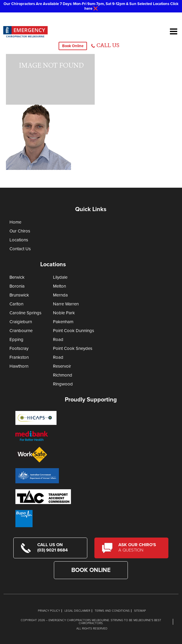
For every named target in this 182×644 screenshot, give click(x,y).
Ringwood (63, 384)
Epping (16, 339)
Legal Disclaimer (77, 611)
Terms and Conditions (112, 611)
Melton (59, 286)
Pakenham (63, 322)
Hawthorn (19, 366)
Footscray (19, 348)
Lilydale (60, 277)
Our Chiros (20, 231)
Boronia (17, 286)
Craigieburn (21, 322)
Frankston (19, 357)
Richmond (63, 375)
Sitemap (140, 611)
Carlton (16, 304)
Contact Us (20, 249)
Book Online (73, 46)
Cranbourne (21, 331)
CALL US (108, 45)
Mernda (60, 295)
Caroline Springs (25, 313)
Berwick (17, 277)
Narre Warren (66, 304)
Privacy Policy (49, 611)
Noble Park (64, 313)
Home (15, 222)
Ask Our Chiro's (140, 547)
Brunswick (19, 295)
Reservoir (62, 366)
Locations (19, 240)
